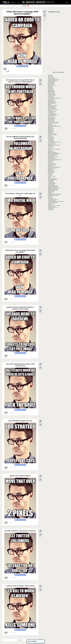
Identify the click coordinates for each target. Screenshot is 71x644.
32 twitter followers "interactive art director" (20, 531)
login (67, 2)
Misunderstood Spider (52, 152)
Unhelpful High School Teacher (54, 206)
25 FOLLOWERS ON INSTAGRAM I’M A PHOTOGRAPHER (20, 138)
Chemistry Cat (51, 93)
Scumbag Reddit (51, 183)
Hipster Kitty (50, 133)
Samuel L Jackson (52, 176)
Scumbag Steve (51, 185)
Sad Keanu (50, 174)
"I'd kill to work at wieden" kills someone (20, 586)
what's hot (13, 2)
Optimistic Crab (51, 158)
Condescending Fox (52, 95)
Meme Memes (51, 151)
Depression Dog (51, 102)
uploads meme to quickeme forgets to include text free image (20, 308)
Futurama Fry (51, 117)
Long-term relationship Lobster (54, 149)
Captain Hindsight (52, 92)
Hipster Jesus (51, 132)
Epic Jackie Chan (51, 106)
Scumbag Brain (51, 181)
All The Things (51, 77)
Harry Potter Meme (52, 134)
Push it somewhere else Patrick (54, 167)
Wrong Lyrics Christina (52, 208)
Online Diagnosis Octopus (53, 157)
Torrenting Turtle (51, 204)
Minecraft (50, 150)
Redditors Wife (51, 170)
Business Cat (51, 89)
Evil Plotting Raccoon (52, 108)
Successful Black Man (52, 199)
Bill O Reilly (50, 88)
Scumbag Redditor (52, 184)
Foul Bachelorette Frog (53, 115)
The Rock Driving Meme (53, 203)
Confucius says (51, 96)
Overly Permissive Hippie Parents (55, 160)
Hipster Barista (51, 128)
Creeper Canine (51, 99)
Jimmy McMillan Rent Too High (54, 142)
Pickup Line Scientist (52, 164)
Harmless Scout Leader (53, 123)
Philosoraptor (51, 163)
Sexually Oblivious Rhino (53, 187)
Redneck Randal (51, 171)
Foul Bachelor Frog (52, 114)
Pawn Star (50, 162)
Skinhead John (51, 192)
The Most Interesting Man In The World (56, 201)
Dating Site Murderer (52, 101)
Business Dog (51, 90)
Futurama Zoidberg (52, 118)
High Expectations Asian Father (54, 126)
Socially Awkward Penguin (53, 195)
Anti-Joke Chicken (52, 81)
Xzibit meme (50, 209)
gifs (41, 6)
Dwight (49, 104)
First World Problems (52, 112)
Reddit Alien (50, 169)
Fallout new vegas (52, 109)
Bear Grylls (50, 87)
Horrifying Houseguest (52, 135)
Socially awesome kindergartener (55, 194)
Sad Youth (50, 175)
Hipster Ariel (50, 127)
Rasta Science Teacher (53, 168)
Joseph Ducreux (51, 144)
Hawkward (50, 124)
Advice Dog (50, 75)
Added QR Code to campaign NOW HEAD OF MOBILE (20, 251)
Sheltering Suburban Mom (53, 190)
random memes (23, 2)
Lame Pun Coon (51, 147)
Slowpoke (50, 193)
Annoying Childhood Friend (53, 79)
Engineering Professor (52, 105)
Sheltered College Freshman (54, 188)
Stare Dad (50, 196)
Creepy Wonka (51, 100)
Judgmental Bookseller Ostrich (54, 145)
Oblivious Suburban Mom (53, 154)
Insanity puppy (51, 140)
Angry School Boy (52, 78)
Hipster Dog (50, 129)
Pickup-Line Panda (52, 165)
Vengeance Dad (51, 207)
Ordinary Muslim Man (52, 159)
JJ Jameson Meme (52, 143)
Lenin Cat (50, 148)
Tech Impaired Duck (52, 200)
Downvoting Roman (52, 103)
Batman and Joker (52, 86)
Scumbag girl (51, 182)
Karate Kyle (50, 146)
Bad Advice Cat (51, 85)
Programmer (50, 166)
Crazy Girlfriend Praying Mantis (54, 98)
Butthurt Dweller (51, 91)
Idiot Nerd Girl (51, 137)
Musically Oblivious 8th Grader (54, 153)
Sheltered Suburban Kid (53, 189)
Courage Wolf (51, 97)
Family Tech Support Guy (53, 110)
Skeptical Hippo (51, 191)
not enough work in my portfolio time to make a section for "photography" (20, 81)
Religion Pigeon (51, 172)
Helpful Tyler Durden (52, 125)
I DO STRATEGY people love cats (20, 421)
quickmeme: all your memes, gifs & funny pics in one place (6, 2)
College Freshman (52, 94)
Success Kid (50, 198)
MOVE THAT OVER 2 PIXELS (20, 476)
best (18, 2)
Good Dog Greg (51, 120)
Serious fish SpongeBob (53, 186)
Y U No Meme (51, 210)
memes (38, 6)
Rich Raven (50, 173)
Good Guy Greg (51, 121)
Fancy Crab (50, 111)
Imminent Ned (51, 138)
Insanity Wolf (51, 141)
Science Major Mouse (52, 178)
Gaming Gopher (51, 119)
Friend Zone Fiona (52, 116)
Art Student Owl (51, 82)
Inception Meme (51, 139)
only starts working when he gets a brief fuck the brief (20, 365)
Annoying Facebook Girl (53, 80)
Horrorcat (50, 136)
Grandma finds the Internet (53, 122)
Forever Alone (51, 113)
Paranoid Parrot (51, 161)
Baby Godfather (51, 84)
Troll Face (50, 205)
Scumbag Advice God (52, 180)
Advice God (50, 76)
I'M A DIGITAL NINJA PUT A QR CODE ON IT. (20, 194)
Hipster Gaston (51, 130)
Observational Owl (52, 156)
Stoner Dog (50, 197)
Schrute (50, 177)
